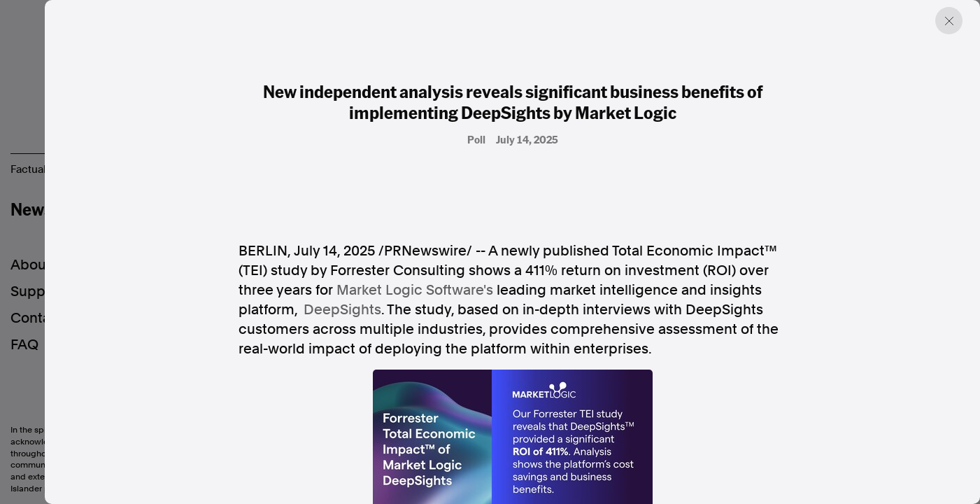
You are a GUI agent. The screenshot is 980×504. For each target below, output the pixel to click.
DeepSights (342, 309)
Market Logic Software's (415, 290)
